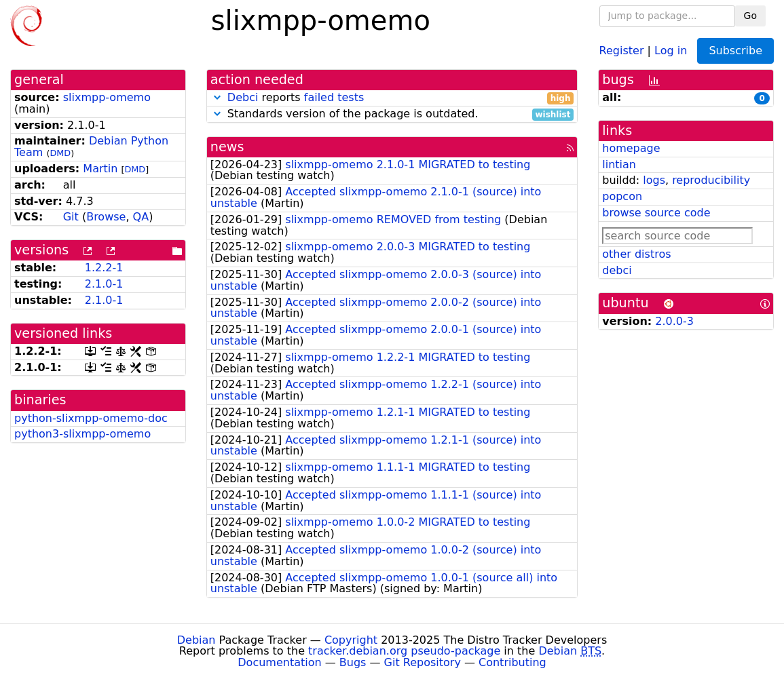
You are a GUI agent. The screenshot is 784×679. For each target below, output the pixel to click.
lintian (619, 164)
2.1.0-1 (104, 284)
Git (71, 217)
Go (750, 16)
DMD (60, 153)
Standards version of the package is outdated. (392, 114)
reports (392, 98)
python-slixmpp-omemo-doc (91, 418)
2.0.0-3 (674, 321)
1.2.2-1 (104, 268)
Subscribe (735, 51)
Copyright (351, 640)
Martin (100, 169)
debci (617, 270)
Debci (243, 97)
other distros (636, 254)
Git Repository (423, 662)
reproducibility (711, 180)
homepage (631, 148)
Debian (197, 640)
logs (654, 180)
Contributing (512, 662)
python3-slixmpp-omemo (82, 434)
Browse (106, 217)
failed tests (334, 97)
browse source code (656, 213)
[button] (217, 97)
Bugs (353, 662)
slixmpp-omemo (107, 97)
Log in (671, 50)
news (227, 147)
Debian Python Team (91, 147)
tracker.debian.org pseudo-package (404, 651)
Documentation (279, 662)
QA (141, 217)
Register (622, 50)
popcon (622, 196)
